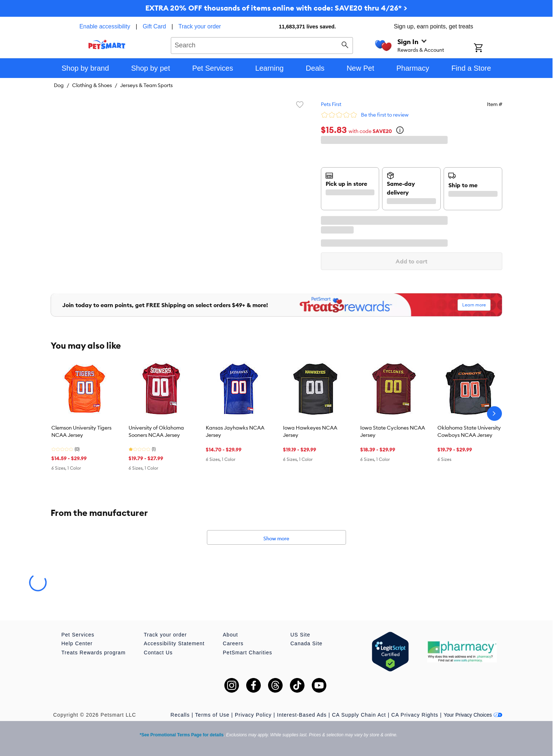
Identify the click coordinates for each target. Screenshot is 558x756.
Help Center (77, 643)
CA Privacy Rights (415, 715)
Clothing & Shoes (92, 85)
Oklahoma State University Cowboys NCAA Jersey (469, 431)
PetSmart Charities (247, 653)
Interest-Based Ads (302, 715)
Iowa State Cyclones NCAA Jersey (393, 431)
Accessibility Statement (174, 643)
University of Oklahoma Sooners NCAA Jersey (156, 431)
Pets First (331, 104)
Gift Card (154, 26)
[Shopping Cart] (488, 48)
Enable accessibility (105, 26)
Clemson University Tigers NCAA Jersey (81, 431)
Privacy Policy (253, 715)
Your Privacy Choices (473, 715)
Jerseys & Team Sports (146, 85)
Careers (233, 643)
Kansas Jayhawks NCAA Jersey (235, 431)
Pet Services (78, 635)
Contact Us (158, 653)
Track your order (200, 26)
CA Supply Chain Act (359, 715)
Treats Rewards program (94, 653)
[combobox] (262, 44)
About (231, 635)
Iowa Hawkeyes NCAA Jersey (310, 431)
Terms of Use (212, 715)
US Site (300, 635)
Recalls (180, 715)
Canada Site (306, 643)
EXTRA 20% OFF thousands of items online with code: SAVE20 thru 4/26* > (276, 8)
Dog (59, 85)
